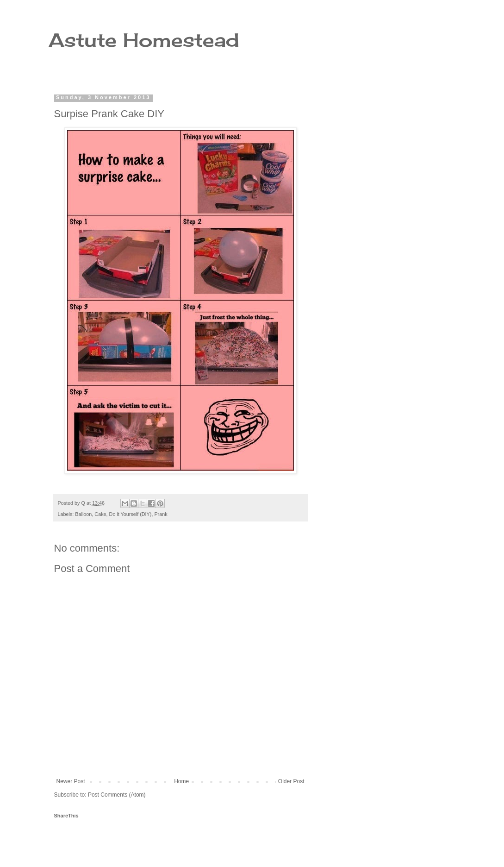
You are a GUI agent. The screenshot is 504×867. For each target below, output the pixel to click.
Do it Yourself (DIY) (131, 514)
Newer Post (71, 781)
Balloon (83, 514)
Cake (100, 514)
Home (181, 781)
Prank (161, 514)
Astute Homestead (144, 40)
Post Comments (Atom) (117, 795)
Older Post (291, 781)
